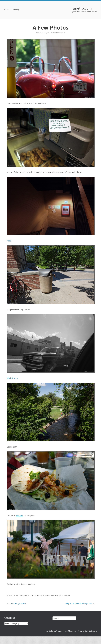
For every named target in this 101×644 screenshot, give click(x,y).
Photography (57, 595)
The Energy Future (17, 603)
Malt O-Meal (12, 378)
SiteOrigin (92, 631)
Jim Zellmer (61, 33)
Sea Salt (19, 515)
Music (47, 595)
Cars (34, 595)
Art (30, 595)
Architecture (22, 595)
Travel (67, 595)
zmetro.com (82, 8)
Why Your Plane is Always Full (80, 603)
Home (7, 10)
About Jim (17, 10)
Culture (41, 595)
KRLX (9, 241)
